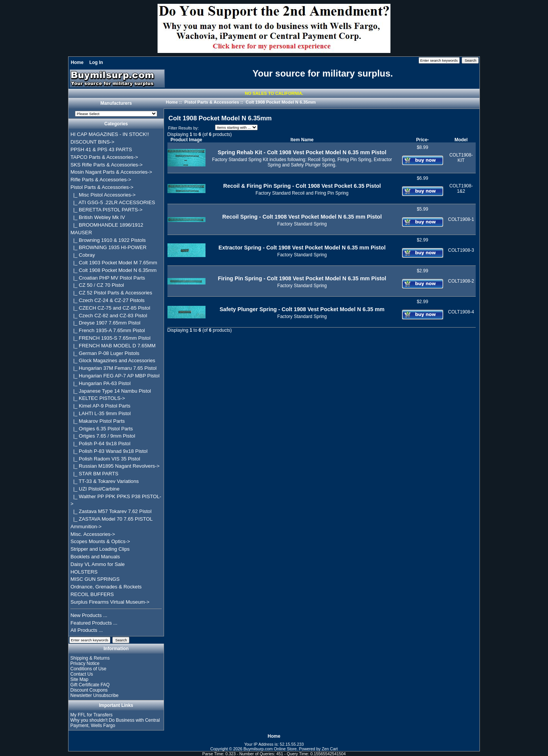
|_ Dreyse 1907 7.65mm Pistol (105, 323)
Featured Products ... (94, 623)
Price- (422, 140)
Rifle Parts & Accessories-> (101, 180)
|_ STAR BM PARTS (94, 474)
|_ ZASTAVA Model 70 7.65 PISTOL (112, 519)
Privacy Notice (85, 663)
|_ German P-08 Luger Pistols (105, 353)
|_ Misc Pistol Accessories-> (103, 195)
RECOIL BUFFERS (92, 594)
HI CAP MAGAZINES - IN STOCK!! (110, 134)
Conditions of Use (88, 669)
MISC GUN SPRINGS (95, 579)
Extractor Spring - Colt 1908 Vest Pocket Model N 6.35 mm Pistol (302, 248)
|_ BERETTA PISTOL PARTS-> (106, 210)
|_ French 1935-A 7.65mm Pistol (108, 330)
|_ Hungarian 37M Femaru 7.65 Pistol (113, 368)
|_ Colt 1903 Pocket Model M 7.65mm (114, 263)
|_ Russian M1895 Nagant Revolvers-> (115, 466)
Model (461, 140)
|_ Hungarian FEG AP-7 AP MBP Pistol (115, 376)
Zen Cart (330, 749)
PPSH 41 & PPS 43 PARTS (101, 149)
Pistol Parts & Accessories (212, 102)
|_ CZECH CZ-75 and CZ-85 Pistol (110, 308)
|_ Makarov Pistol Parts (98, 421)
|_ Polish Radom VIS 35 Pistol (105, 459)
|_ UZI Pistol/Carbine (95, 489)
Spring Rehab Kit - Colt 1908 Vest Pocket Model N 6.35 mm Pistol (302, 152)
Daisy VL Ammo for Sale (97, 564)
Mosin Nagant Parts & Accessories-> (111, 172)
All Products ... (87, 630)
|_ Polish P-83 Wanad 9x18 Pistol (109, 451)
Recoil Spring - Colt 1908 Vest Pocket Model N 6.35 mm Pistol (302, 217)
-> (102, 187)
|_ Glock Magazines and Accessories (113, 360)
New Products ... (89, 615)
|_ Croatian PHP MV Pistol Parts (108, 278)
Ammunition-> (86, 527)
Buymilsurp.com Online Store (270, 749)
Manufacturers (116, 104)
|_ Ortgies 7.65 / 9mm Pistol (103, 436)
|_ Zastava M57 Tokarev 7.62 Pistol (111, 511)
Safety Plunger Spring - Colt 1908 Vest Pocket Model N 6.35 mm (302, 309)
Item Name (302, 140)
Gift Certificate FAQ (90, 685)
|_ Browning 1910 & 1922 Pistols (108, 240)
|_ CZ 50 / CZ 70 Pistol (97, 285)
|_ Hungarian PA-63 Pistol (100, 383)
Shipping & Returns (90, 658)
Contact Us (82, 674)
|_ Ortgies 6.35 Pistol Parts (102, 429)
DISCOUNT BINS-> (92, 142)
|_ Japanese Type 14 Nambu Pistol (111, 391)
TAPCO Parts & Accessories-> (104, 157)
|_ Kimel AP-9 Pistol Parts (100, 406)
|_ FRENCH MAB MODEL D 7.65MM (113, 346)
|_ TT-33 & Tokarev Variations (104, 481)
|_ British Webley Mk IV (98, 217)
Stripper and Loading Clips (100, 549)
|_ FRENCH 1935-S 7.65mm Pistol (110, 338)
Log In (96, 62)
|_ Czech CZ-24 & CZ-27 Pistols (108, 300)
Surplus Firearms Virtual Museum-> (110, 602)
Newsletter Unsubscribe (95, 695)
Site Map (79, 679)
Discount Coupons (89, 690)
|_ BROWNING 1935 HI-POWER (108, 247)
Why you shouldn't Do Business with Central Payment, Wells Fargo (115, 723)
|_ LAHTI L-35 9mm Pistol (100, 413)
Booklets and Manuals (95, 557)
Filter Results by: (183, 128)
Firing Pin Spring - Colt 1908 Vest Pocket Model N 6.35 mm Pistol (302, 278)
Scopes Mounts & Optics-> (100, 541)
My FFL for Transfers (92, 715)
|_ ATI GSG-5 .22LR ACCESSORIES (113, 202)
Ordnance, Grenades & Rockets (106, 587)
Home (77, 62)
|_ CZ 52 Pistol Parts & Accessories (111, 293)
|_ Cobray (83, 255)
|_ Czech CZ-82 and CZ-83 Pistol (109, 316)
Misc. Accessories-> (93, 534)
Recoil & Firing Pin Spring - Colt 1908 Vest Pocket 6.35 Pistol (302, 186)
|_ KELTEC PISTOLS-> (98, 398)
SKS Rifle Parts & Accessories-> (106, 165)
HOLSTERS (84, 572)
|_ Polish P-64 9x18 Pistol (100, 444)
